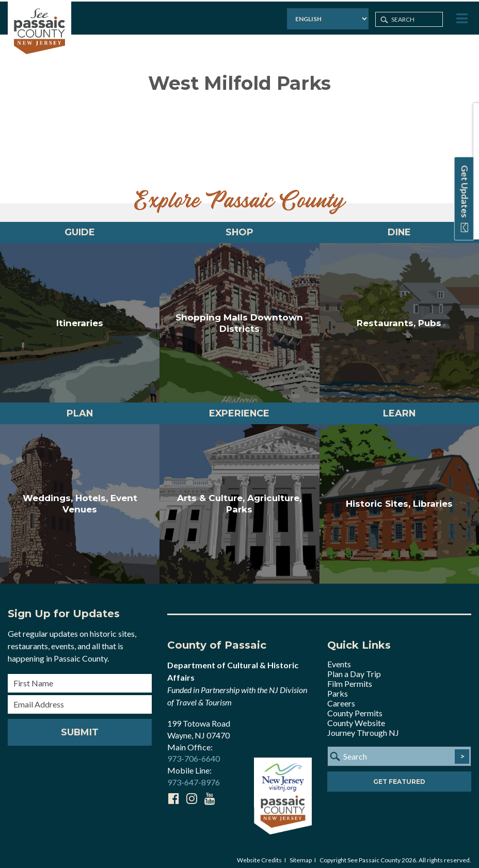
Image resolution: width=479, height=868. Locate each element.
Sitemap (301, 853)
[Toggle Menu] (461, 17)
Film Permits (350, 677)
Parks (338, 687)
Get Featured (399, 775)
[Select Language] (325, 18)
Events (339, 657)
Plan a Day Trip (354, 667)
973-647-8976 (194, 775)
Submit (80, 726)
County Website (356, 716)
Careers (341, 696)
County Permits (355, 706)
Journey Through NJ (363, 726)
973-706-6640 (194, 752)
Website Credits (259, 853)
